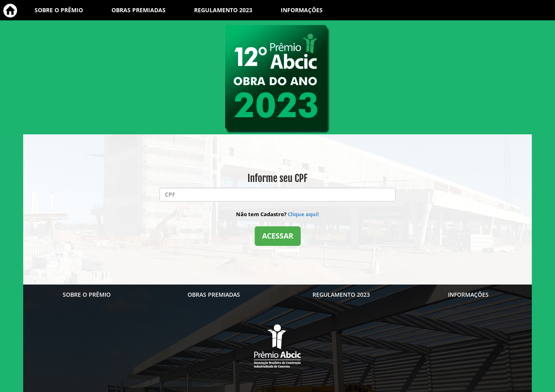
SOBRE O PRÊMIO (59, 10)
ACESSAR (278, 236)
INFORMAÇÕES (302, 10)
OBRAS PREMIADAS (139, 10)
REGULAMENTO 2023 (223, 10)
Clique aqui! (303, 214)
